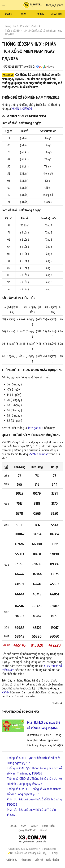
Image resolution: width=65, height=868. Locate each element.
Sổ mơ (43, 830)
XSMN (41, 14)
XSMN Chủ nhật (38, 454)
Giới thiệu (12, 860)
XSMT (24, 14)
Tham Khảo (48, 826)
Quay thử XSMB (27, 830)
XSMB (8, 14)
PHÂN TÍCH (57, 14)
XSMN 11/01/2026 (22, 108)
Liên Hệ (39, 860)
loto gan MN (36, 428)
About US (26, 860)
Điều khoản (53, 860)
